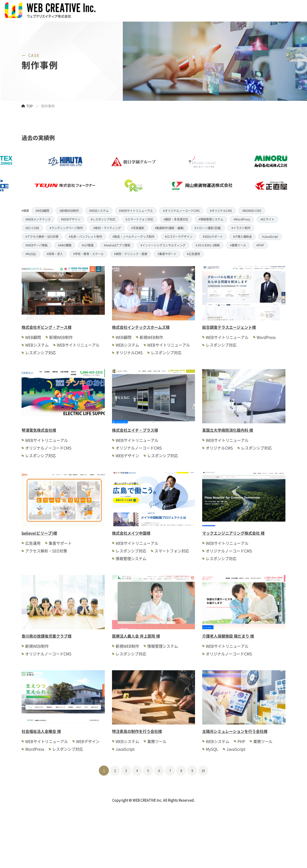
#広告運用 (193, 254)
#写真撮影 (138, 228)
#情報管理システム (211, 219)
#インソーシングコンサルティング (163, 245)
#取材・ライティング (107, 228)
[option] (143, 174)
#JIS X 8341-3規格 (208, 245)
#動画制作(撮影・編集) (169, 228)
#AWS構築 (65, 245)
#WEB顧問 (42, 211)
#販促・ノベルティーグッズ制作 (133, 236)
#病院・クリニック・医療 (131, 254)
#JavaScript (270, 236)
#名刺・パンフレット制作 (86, 236)
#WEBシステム (99, 211)
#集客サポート (167, 254)
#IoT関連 (88, 245)
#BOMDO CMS (252, 211)
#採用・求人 (55, 254)
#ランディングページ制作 (66, 228)
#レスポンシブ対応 (103, 219)
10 (203, 770)
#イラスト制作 (241, 228)
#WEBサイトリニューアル (136, 211)
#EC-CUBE (32, 228)
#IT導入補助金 (242, 236)
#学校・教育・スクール (88, 254)
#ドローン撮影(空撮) (208, 228)
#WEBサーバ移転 (37, 245)
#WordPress (242, 219)
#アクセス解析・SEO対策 (42, 236)
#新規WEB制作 (69, 211)
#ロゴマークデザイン (179, 236)
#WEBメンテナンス (38, 219)
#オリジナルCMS (221, 211)
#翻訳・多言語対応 (176, 219)
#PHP (260, 245)
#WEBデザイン (71, 219)
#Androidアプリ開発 (117, 245)
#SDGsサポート (213, 236)
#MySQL (31, 254)
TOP (30, 106)
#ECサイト (267, 219)
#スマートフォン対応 (139, 219)
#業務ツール (238, 245)
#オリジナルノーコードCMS (181, 211)
